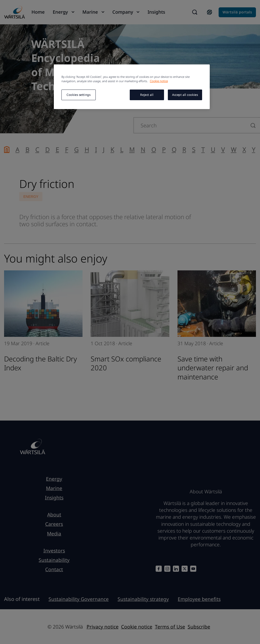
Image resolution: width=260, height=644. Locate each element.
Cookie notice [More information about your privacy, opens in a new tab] (159, 81)
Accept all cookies (185, 95)
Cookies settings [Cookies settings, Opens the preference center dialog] (78, 95)
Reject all (147, 95)
